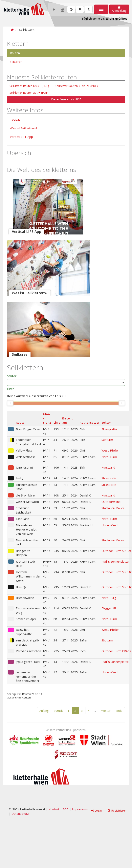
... (95, 711)
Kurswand (108, 467)
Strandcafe (109, 478)
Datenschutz (20, 814)
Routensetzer (90, 422)
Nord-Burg (109, 598)
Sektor (12, 376)
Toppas (15, 119)
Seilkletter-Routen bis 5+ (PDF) (29, 86)
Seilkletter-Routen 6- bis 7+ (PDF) (76, 86)
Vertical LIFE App (21, 137)
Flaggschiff (109, 608)
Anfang (44, 711)
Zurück (58, 711)
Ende (119, 711)
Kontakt (54, 809)
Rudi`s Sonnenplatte (115, 561)
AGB (66, 809)
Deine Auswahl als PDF (66, 99)
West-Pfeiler (110, 450)
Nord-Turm (109, 457)
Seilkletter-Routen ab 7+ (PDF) (29, 93)
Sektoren (16, 62)
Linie (57, 422)
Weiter (106, 711)
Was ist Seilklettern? (24, 128)
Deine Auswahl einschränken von (36, 396)
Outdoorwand (111, 502)
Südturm (107, 440)
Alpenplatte (109, 429)
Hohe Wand (110, 525)
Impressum (80, 809)
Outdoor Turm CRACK (116, 651)
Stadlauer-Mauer (113, 508)
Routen (15, 53)
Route (20, 422)
